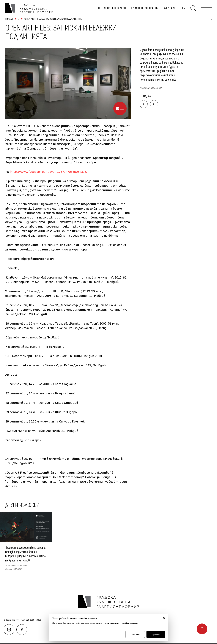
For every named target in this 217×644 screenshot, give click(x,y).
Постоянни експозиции (110, 10)
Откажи (135, 634)
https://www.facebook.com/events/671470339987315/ (49, 175)
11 (117, 109)
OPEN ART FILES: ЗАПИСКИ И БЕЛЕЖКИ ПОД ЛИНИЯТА (95, 22)
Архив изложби (53, 22)
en (182, 10)
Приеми (156, 634)
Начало (9, 22)
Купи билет (169, 10)
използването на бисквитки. (122, 623)
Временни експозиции (143, 10)
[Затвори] (164, 618)
